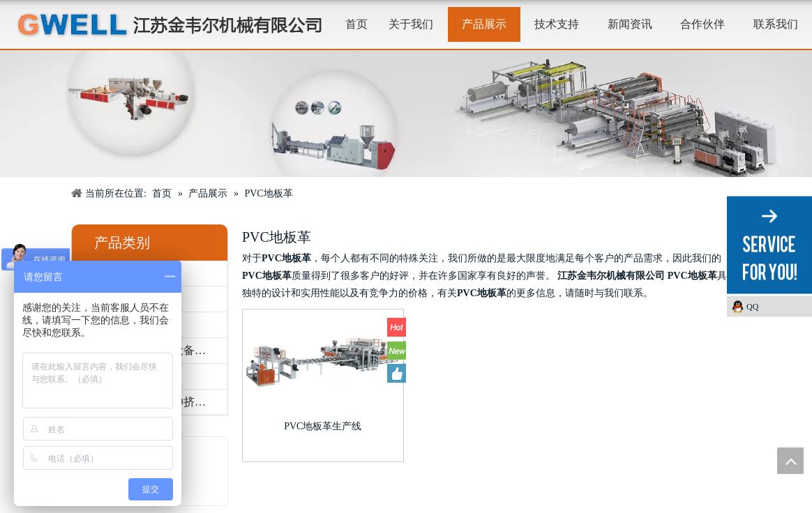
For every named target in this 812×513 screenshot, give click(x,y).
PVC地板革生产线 (323, 426)
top (790, 461)
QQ (752, 307)
